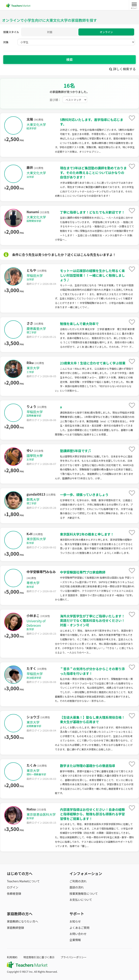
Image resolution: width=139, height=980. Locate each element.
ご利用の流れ (78, 881)
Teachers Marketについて (23, 881)
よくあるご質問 (79, 928)
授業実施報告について (84, 894)
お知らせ (75, 921)
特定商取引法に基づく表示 (39, 957)
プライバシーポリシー (74, 957)
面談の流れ (77, 887)
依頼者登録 (14, 894)
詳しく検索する (122, 69)
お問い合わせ (78, 934)
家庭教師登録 (15, 928)
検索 (69, 59)
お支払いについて (81, 900)
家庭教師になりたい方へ (22, 921)
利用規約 (12, 957)
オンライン (106, 32)
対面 (50, 32)
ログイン (13, 887)
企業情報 (75, 940)
